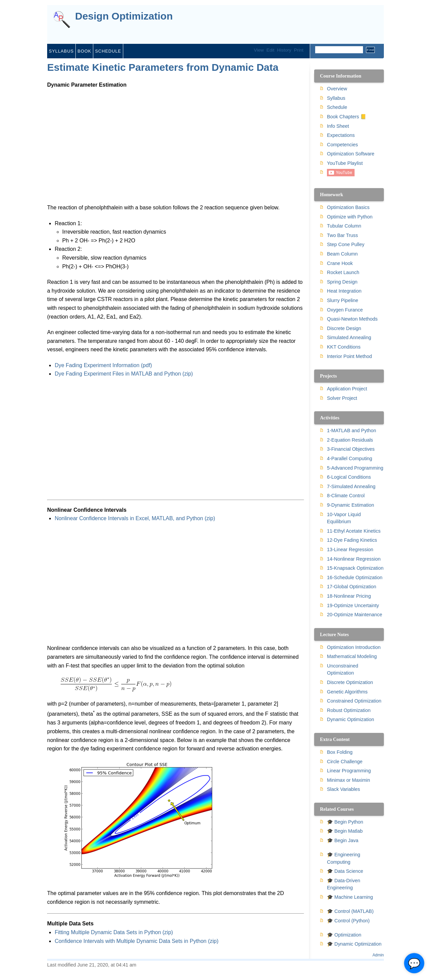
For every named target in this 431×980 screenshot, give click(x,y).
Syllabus (61, 51)
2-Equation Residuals (350, 440)
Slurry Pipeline (343, 300)
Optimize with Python (350, 217)
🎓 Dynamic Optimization (354, 944)
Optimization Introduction (354, 647)
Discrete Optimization (350, 682)
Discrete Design (344, 328)
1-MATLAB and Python (352, 430)
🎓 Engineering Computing (344, 858)
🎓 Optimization (344, 935)
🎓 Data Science (345, 871)
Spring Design (342, 282)
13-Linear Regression (350, 550)
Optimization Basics (348, 207)
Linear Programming (349, 771)
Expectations (341, 135)
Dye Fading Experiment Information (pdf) (103, 365)
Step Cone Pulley (346, 244)
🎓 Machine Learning (350, 897)
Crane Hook (340, 263)
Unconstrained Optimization (343, 670)
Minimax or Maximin (349, 780)
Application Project (347, 389)
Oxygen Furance (345, 310)
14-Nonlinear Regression (354, 559)
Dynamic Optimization (351, 719)
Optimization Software (351, 154)
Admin (378, 955)
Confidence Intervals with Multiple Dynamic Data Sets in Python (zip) (136, 941)
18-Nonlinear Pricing (349, 596)
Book (84, 51)
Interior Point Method (350, 356)
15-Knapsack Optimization (355, 568)
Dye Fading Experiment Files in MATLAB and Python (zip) (124, 374)
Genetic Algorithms (347, 692)
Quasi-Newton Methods (352, 319)
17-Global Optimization (352, 587)
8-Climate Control (346, 496)
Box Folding (340, 752)
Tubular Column (344, 226)
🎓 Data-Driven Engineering (344, 884)
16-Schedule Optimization (355, 577)
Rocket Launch (343, 272)
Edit (270, 50)
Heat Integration (344, 291)
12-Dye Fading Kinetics (352, 540)
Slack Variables (343, 789)
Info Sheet (338, 126)
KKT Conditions (344, 347)
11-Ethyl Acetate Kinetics (354, 531)
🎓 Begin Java (343, 840)
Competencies (342, 145)
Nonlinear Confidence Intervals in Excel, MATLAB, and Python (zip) (135, 518)
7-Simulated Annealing (351, 486)
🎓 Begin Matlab (345, 831)
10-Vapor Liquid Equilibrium (344, 518)
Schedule (108, 51)
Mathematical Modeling (352, 656)
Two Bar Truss (342, 235)
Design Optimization (124, 16)
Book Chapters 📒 (347, 117)
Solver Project (342, 398)
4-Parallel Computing (350, 458)
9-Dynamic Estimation (351, 505)
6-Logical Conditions (349, 477)
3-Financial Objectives (351, 449)
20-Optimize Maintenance (355, 615)
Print (299, 50)
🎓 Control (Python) (348, 921)
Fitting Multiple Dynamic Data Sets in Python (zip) (114, 932)
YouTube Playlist (345, 163)
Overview (337, 89)
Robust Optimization (349, 710)
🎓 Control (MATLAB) (350, 911)
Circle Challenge (345, 762)
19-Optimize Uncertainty (353, 605)
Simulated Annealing (349, 337)
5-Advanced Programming (355, 468)
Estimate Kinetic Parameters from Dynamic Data (163, 67)
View (259, 50)
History (284, 50)
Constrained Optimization (354, 701)
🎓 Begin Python (345, 822)
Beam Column (342, 254)
